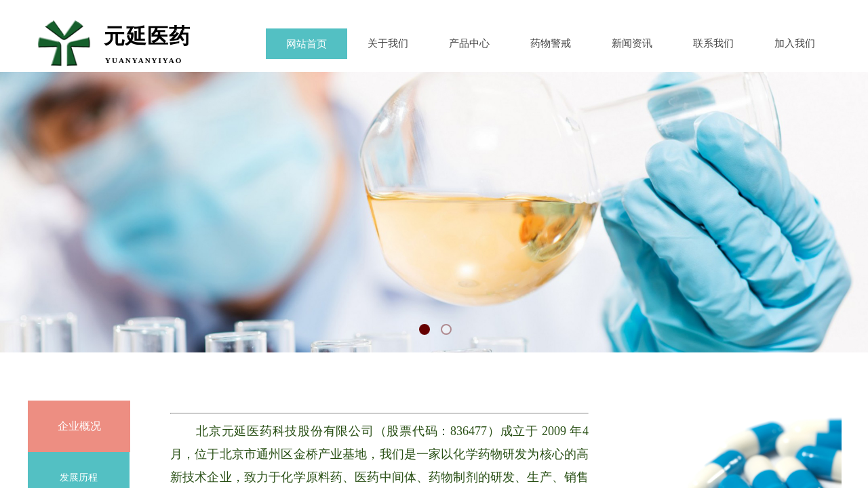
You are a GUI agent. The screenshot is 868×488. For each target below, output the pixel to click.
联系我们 (713, 43)
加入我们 (795, 43)
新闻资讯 (632, 43)
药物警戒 (551, 43)
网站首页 (307, 44)
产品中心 (469, 43)
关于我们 (388, 43)
